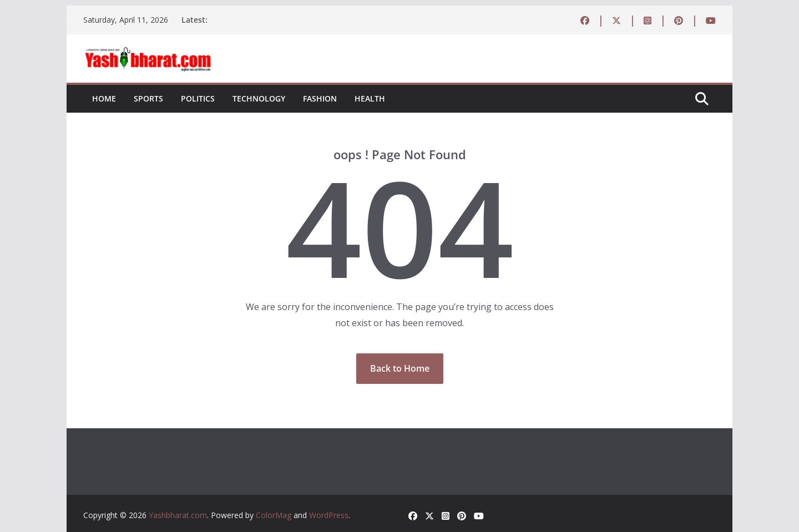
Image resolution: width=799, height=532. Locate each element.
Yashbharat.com (178, 515)
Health (370, 98)
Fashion (320, 98)
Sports (148, 98)
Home (104, 98)
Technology (259, 98)
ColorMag (274, 515)
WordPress (329, 515)
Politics (198, 98)
